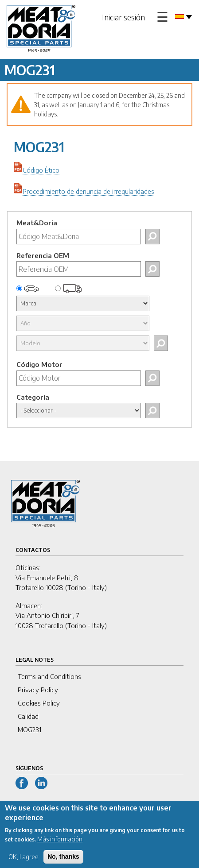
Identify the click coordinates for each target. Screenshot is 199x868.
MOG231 (29, 729)
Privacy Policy (38, 690)
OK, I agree (23, 862)
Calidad (28, 716)
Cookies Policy (39, 703)
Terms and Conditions (49, 676)
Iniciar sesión (123, 17)
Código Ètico (41, 170)
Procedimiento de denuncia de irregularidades (88, 191)
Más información (60, 844)
